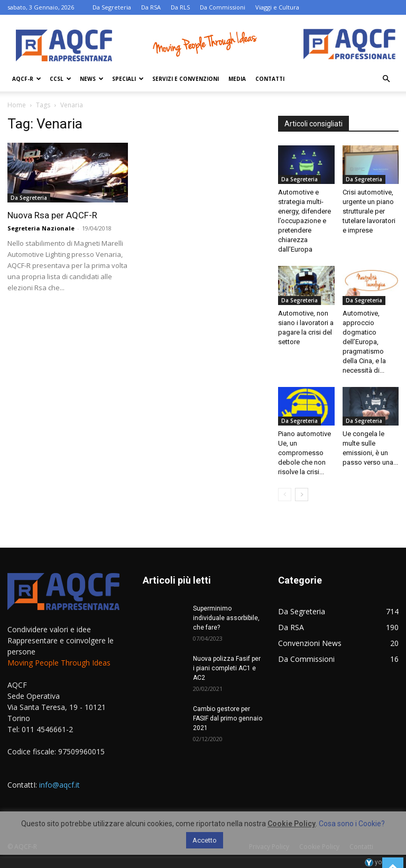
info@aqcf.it (59, 785)
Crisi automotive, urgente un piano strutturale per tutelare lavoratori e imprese (369, 211)
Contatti (270, 79)
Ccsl (61, 79)
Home (17, 105)
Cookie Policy (292, 824)
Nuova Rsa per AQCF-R (52, 215)
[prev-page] (285, 495)
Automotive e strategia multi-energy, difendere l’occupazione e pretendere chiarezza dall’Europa (304, 221)
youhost (382, 862)
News (92, 79)
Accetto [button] (205, 840)
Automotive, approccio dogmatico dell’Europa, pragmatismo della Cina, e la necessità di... (364, 342)
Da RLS (180, 7)
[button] (386, 79)
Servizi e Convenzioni (186, 79)
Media (237, 79)
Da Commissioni (223, 7)
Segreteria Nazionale (41, 228)
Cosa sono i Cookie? (352, 824)
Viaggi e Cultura (277, 7)
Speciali (128, 79)
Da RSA (151, 7)
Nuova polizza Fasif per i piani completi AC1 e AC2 (227, 668)
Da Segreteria (112, 7)
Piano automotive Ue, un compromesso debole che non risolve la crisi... (304, 453)
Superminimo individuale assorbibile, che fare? (226, 618)
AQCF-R (27, 79)
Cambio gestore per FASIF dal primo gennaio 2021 (228, 718)
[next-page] (302, 495)
